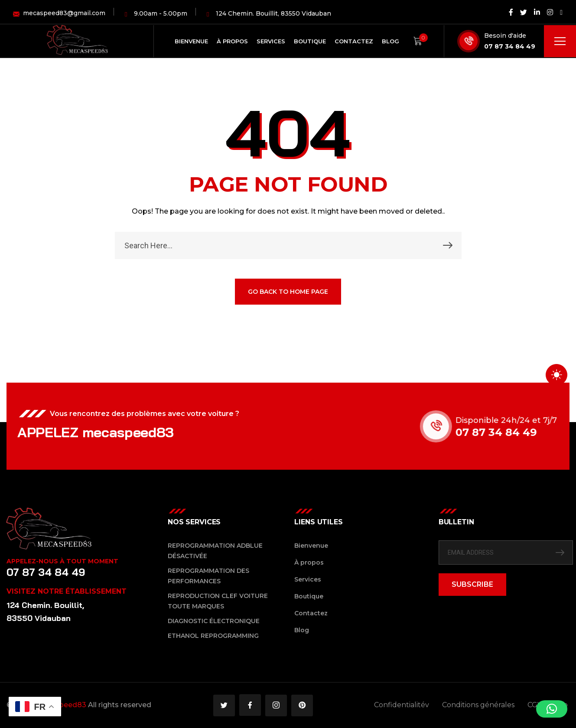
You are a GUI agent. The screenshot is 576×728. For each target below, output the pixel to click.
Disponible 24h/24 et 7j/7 (517, 420)
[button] (552, 709)
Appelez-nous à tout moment (62, 561)
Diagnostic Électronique (214, 621)
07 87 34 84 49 (510, 46)
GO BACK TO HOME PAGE (288, 292)
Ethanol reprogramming (213, 636)
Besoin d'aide (505, 36)
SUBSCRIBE (472, 584)
